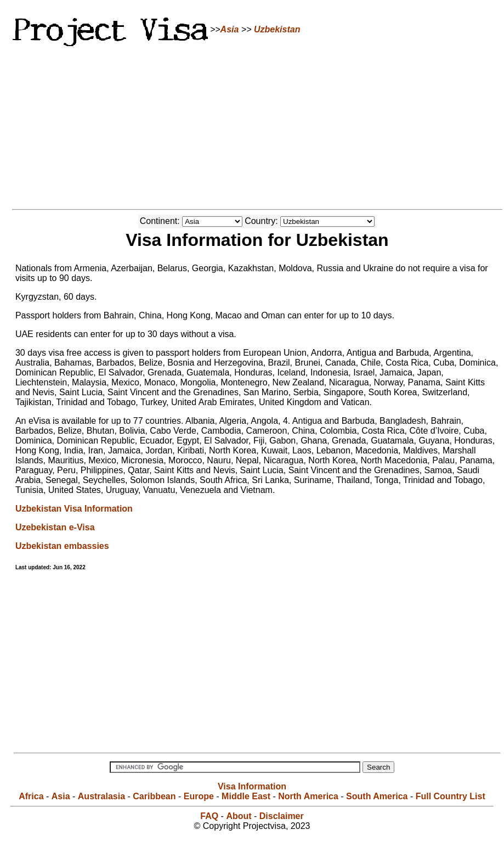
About (239, 816)
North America (308, 796)
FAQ (209, 816)
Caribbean (154, 796)
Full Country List (451, 796)
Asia (230, 29)
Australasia (101, 796)
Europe (199, 796)
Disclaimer (282, 816)
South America (377, 796)
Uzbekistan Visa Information (74, 509)
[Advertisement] (252, 126)
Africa (31, 796)
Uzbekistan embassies (62, 546)
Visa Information (252, 786)
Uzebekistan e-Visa (55, 527)
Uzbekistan (277, 29)
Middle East (246, 796)
